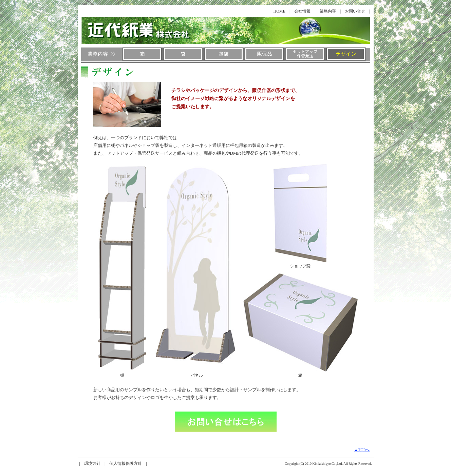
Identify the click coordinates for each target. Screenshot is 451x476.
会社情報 (302, 11)
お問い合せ (355, 11)
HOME (279, 11)
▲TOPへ (362, 450)
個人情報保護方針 (126, 463)
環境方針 (92, 463)
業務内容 (328, 11)
